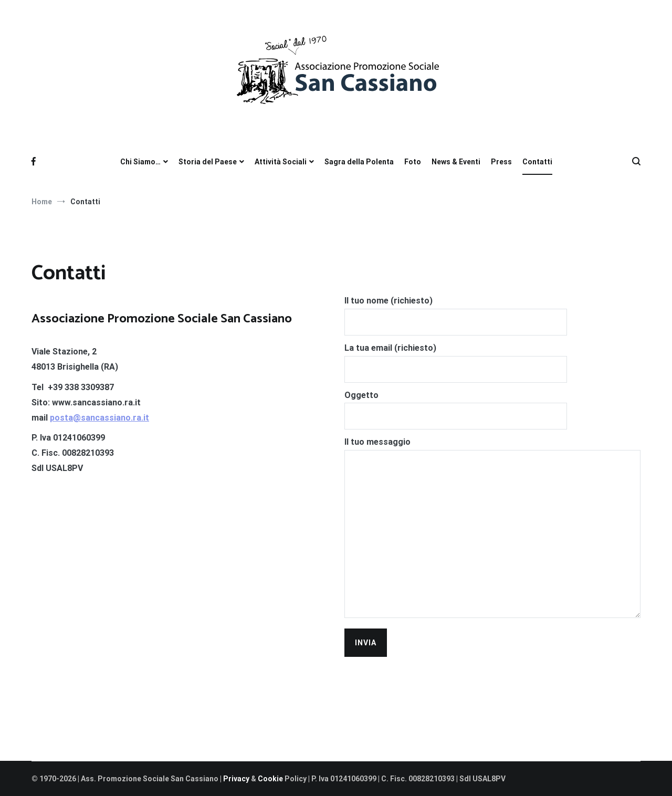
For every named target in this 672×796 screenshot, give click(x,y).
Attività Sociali (281, 162)
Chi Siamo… (140, 162)
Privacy (237, 779)
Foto (413, 162)
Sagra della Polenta (359, 162)
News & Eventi (456, 162)
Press (501, 162)
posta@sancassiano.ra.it (99, 418)
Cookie (270, 779)
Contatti (537, 162)
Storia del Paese (208, 162)
